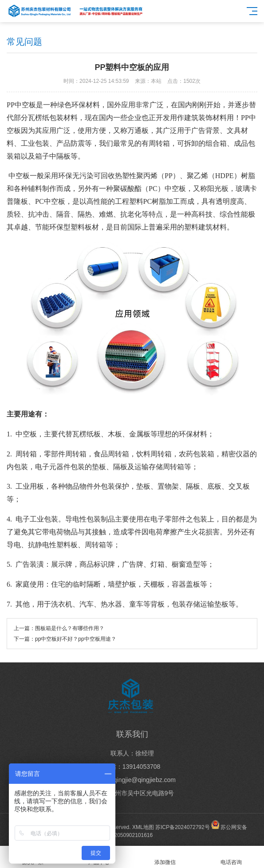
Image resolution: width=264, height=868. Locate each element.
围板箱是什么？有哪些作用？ (70, 628)
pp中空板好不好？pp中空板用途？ (76, 639)
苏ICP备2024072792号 (183, 827)
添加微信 (165, 857)
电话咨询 (231, 857)
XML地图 (143, 827)
